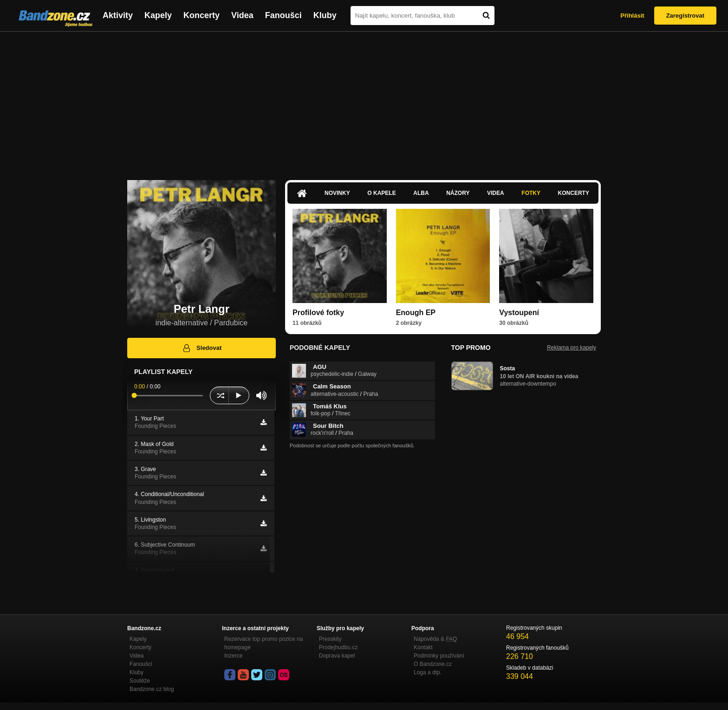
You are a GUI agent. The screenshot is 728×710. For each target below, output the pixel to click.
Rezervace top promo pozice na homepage (263, 643)
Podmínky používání (439, 656)
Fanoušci (283, 15)
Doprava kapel (337, 656)
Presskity (330, 639)
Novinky (337, 193)
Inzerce (233, 656)
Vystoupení (519, 313)
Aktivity (118, 15)
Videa (242, 15)
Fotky (531, 193)
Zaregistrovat (685, 16)
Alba (421, 193)
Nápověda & (435, 639)
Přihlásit (632, 16)
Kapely (158, 15)
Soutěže (140, 681)
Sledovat (202, 348)
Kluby (325, 15)
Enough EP (416, 313)
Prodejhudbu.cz (338, 647)
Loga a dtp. (428, 672)
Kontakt (423, 647)
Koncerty (201, 15)
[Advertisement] (364, 101)
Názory (458, 193)
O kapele (381, 193)
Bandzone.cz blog (152, 689)
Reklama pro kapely (572, 348)
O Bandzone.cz (433, 664)
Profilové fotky (318, 313)
